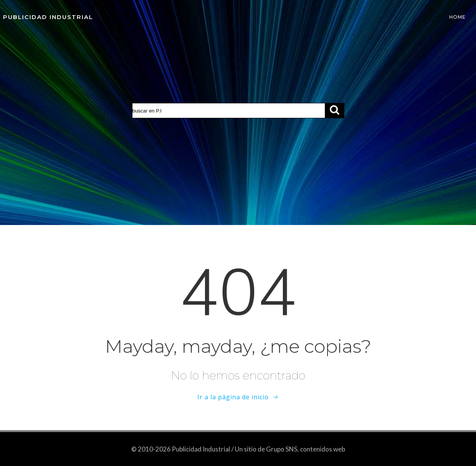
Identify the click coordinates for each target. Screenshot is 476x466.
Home (457, 17)
